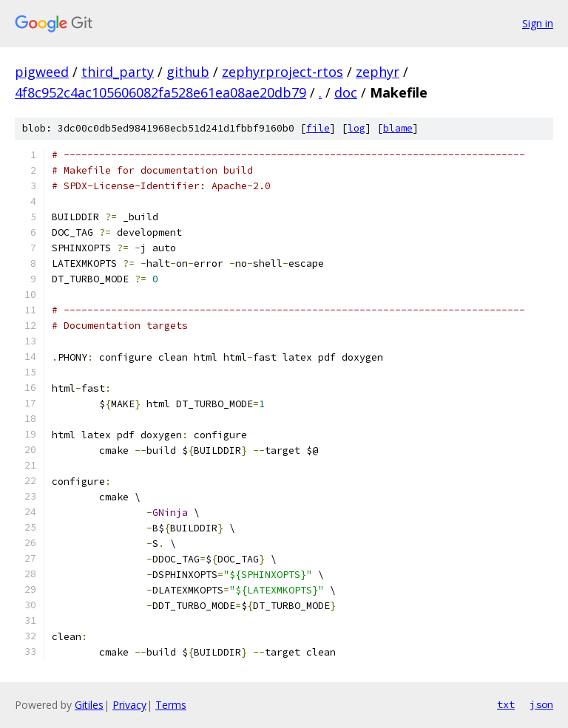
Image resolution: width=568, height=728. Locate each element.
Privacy (129, 705)
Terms (171, 705)
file (318, 128)
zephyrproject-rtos (283, 72)
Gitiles (89, 705)
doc (346, 92)
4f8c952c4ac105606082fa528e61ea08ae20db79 (160, 92)
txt (506, 704)
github (188, 72)
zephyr (378, 72)
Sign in (538, 23)
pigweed (42, 72)
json (541, 704)
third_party (118, 72)
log (356, 128)
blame (398, 128)
